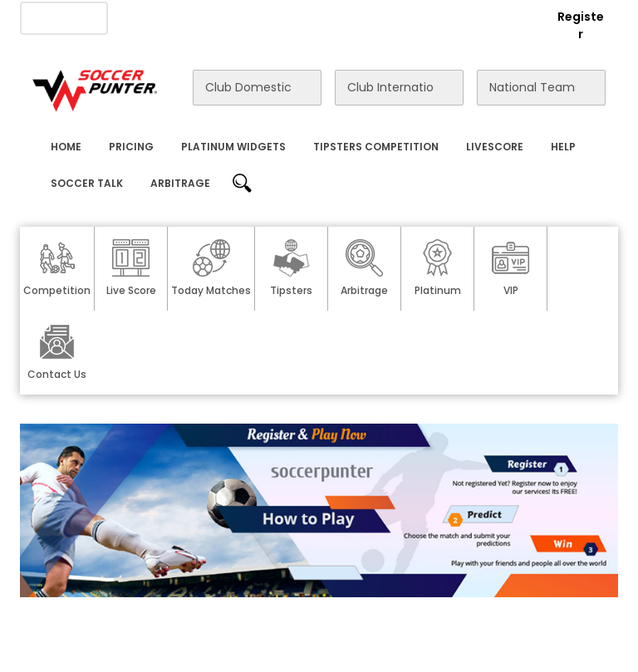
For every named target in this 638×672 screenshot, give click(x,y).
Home (66, 147)
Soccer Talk (87, 183)
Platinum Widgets (233, 147)
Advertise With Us (238, 17)
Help (563, 147)
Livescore (495, 147)
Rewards (413, 17)
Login (515, 17)
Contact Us (337, 17)
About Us (145, 17)
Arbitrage (180, 183)
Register (581, 25)
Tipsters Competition (376, 147)
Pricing (131, 147)
